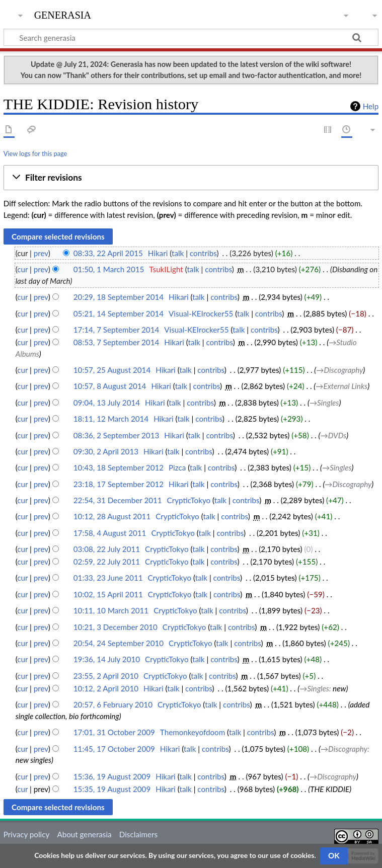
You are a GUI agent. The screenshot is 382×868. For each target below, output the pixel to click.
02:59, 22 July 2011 (107, 562)
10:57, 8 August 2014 (110, 386)
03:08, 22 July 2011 (107, 549)
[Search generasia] (191, 37)
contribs (203, 253)
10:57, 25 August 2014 (112, 370)
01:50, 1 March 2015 (109, 269)
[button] (191, 178)
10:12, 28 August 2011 (112, 516)
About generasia (84, 834)
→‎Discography (339, 370)
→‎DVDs (334, 435)
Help (371, 106)
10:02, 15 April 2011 (108, 594)
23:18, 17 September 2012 (119, 484)
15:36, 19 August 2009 (112, 776)
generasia (63, 14)
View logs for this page (35, 153)
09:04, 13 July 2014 (107, 403)
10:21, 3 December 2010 (116, 627)
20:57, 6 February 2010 (113, 704)
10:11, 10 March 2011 (111, 610)
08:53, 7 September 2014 (116, 342)
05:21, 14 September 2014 (119, 313)
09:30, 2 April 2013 (106, 451)
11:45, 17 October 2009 (114, 749)
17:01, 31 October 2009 (114, 732)
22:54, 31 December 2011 (118, 500)
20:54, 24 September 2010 (119, 643)
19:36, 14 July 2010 (107, 659)
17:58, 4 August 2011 (110, 533)
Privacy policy (26, 834)
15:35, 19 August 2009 (112, 789)
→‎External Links (341, 386)
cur (22, 269)
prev (41, 253)
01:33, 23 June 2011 (108, 578)
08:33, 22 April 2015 (108, 253)
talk (178, 253)
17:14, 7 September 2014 (116, 330)
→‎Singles (324, 403)
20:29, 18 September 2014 (119, 297)
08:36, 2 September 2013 (116, 435)
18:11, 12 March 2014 (111, 419)
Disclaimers (138, 834)
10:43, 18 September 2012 (119, 467)
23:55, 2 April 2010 (106, 676)
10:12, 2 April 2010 (106, 688)
